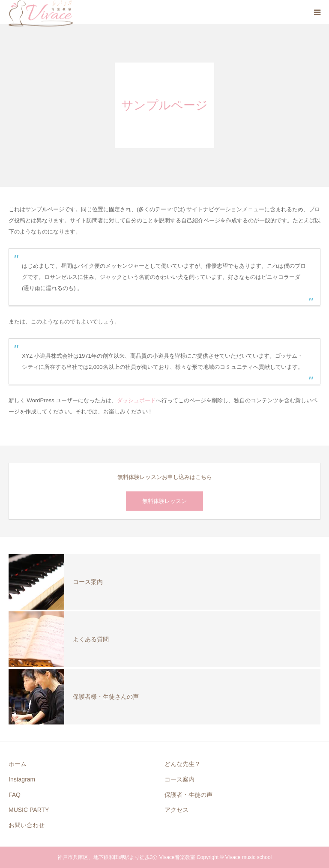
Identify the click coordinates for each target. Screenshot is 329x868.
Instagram (22, 779)
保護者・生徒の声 (188, 795)
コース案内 (179, 779)
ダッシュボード (136, 400)
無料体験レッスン (164, 501)
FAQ (15, 795)
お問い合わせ (27, 825)
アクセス (176, 810)
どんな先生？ (182, 764)
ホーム (18, 764)
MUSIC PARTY (29, 810)
